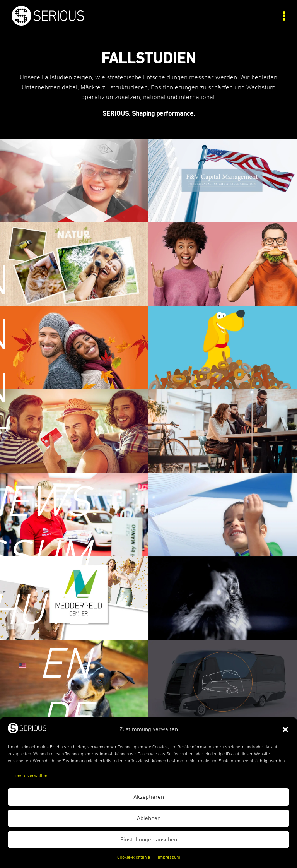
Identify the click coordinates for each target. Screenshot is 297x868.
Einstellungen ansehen (149, 840)
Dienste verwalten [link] (29, 776)
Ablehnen (149, 818)
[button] (285, 729)
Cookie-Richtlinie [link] (134, 858)
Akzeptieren (149, 797)
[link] (80, 24)
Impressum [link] (169, 858)
